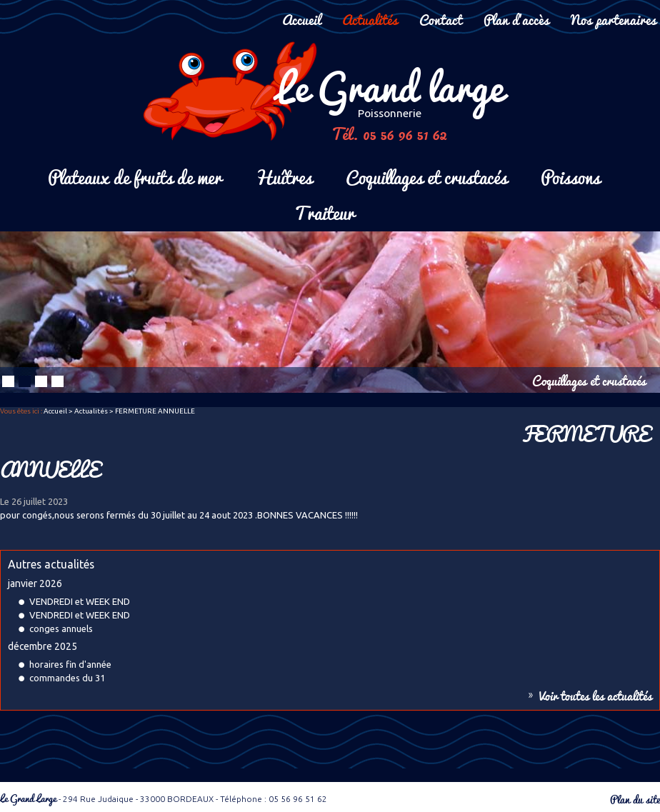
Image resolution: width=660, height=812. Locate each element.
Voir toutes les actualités (596, 696)
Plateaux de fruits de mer (135, 176)
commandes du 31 (67, 678)
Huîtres (284, 176)
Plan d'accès (516, 19)
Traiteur (324, 212)
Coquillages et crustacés (426, 176)
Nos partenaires (614, 19)
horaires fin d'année (70, 664)
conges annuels (61, 628)
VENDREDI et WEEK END (80, 601)
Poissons (570, 176)
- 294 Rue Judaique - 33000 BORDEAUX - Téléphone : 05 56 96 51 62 (164, 799)
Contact (441, 19)
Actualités (370, 19)
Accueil (301, 19)
